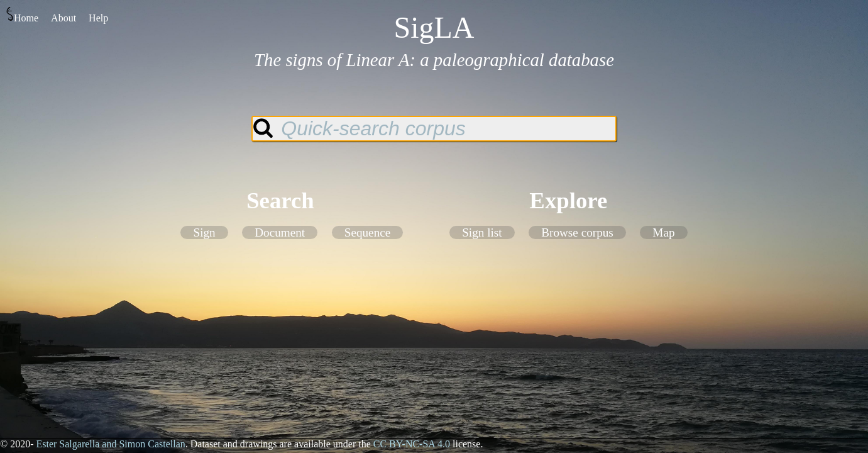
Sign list (482, 232)
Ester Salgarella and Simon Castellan (110, 444)
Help (98, 18)
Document (280, 232)
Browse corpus (577, 232)
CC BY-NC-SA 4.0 (412, 444)
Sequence (368, 232)
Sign (204, 232)
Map (663, 232)
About (63, 18)
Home (22, 15)
